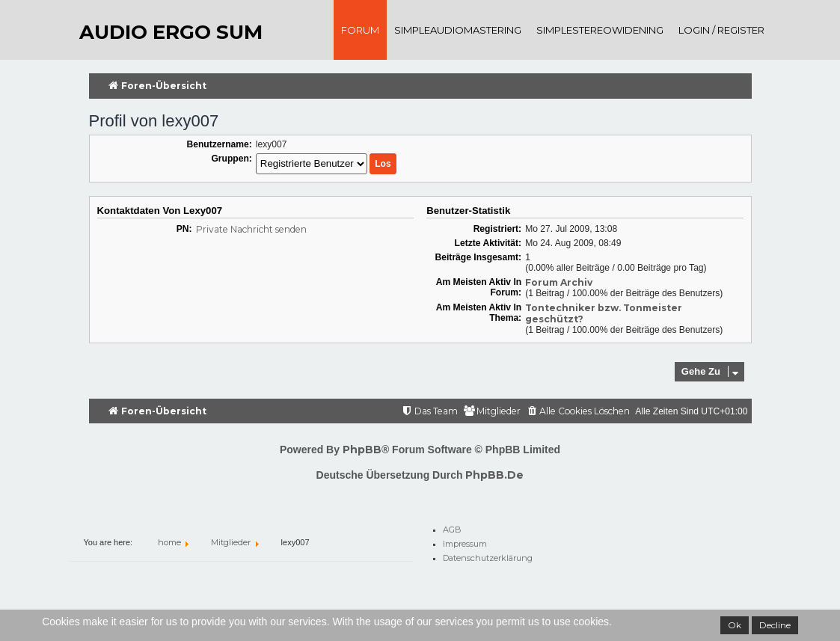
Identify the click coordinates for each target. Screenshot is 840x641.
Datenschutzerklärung (488, 556)
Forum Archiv (559, 282)
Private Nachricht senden (251, 229)
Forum (360, 30)
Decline (775, 625)
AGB (452, 527)
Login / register (721, 30)
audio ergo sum (171, 32)
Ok (735, 625)
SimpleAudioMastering (458, 30)
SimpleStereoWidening (600, 30)
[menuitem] (578, 412)
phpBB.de (494, 475)
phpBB (362, 450)
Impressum (465, 542)
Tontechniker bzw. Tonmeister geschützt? (604, 313)
